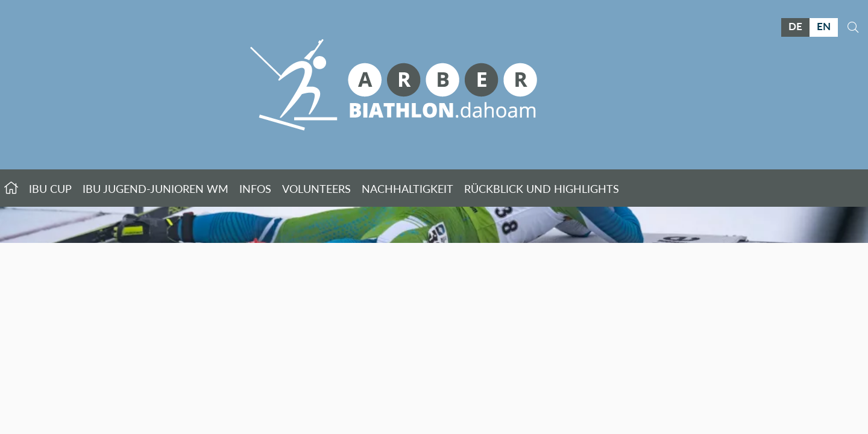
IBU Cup (50, 189)
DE (795, 26)
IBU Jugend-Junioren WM (156, 189)
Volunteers (316, 189)
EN (824, 26)
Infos (255, 189)
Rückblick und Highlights (542, 189)
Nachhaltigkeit (407, 189)
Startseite (11, 188)
